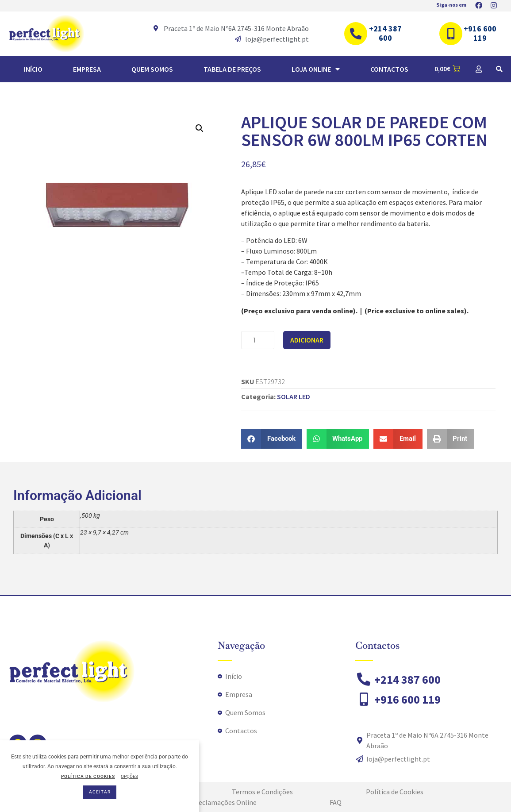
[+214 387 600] (356, 34)
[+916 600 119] (451, 34)
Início (33, 69)
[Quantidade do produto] (258, 340)
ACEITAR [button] (100, 792)
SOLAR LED (294, 396)
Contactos (389, 69)
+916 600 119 (480, 33)
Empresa (87, 69)
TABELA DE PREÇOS (232, 69)
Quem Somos (152, 69)
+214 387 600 (385, 33)
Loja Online (316, 69)
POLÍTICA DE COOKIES (88, 776)
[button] (499, 69)
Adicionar (307, 340)
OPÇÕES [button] (129, 776)
